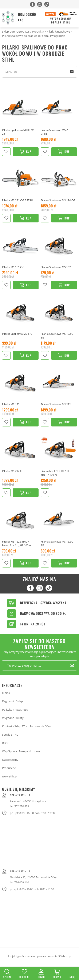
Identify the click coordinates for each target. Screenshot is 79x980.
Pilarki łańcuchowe (58, 32)
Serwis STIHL (10, 735)
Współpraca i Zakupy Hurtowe (21, 751)
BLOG (6, 743)
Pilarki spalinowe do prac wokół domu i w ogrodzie (34, 36)
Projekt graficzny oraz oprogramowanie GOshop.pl (39, 956)
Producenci (9, 768)
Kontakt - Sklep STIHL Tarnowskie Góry (26, 726)
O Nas (6, 693)
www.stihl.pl (10, 776)
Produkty (38, 32)
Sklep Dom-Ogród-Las (16, 32)
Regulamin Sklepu (13, 701)
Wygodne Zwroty (13, 718)
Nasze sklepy (10, 760)
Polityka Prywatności (15, 710)
